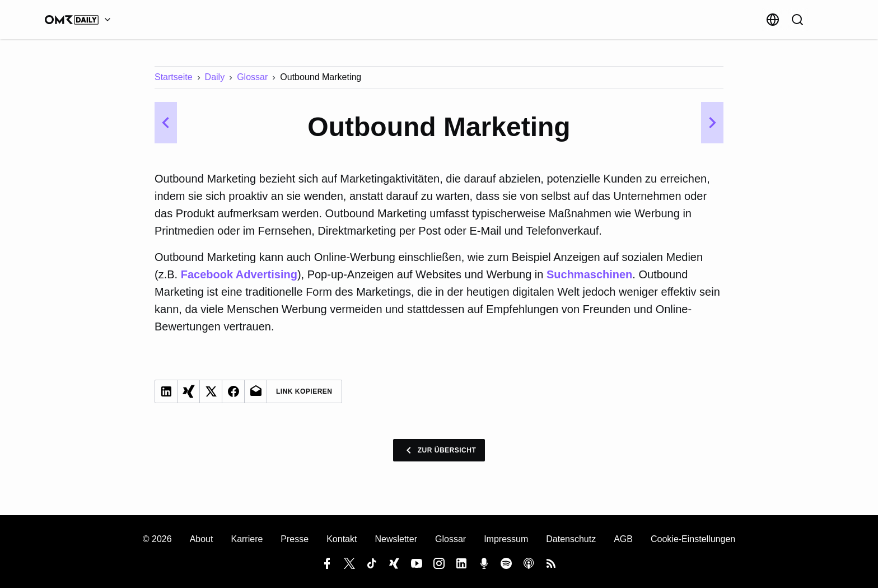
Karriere (247, 539)
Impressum (506, 539)
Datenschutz (571, 539)
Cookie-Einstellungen (693, 539)
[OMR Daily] (81, 20)
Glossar (252, 77)
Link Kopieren (304, 391)
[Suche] (797, 20)
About (202, 539)
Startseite (174, 77)
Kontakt (342, 539)
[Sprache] (773, 20)
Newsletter (396, 539)
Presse (295, 539)
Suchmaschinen (589, 274)
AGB (623, 539)
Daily (215, 77)
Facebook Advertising (239, 274)
